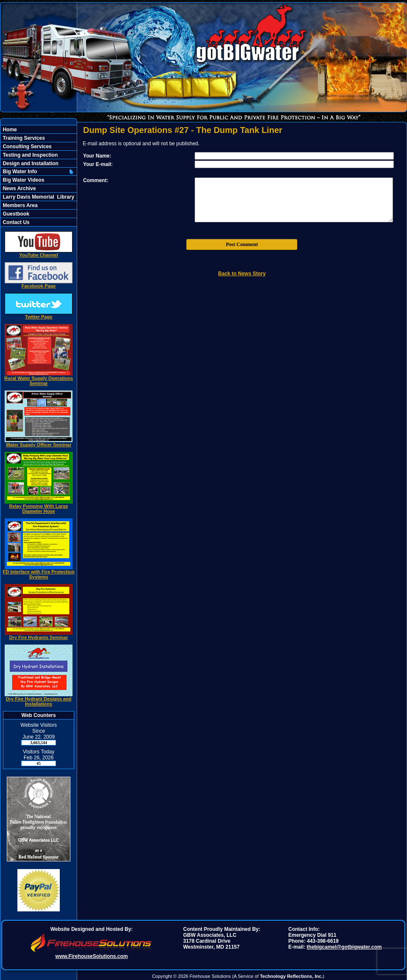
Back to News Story (242, 274)
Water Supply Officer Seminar (39, 443)
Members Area (20, 205)
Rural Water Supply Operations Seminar (39, 379)
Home (9, 130)
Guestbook (15, 214)
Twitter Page (39, 315)
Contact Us (15, 222)
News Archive (19, 188)
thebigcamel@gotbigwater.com (344, 947)
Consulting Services (26, 147)
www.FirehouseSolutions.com (92, 956)
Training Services (23, 138)
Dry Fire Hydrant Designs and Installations (39, 699)
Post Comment (242, 244)
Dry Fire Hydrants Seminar (39, 635)
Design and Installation (30, 163)
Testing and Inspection (29, 155)
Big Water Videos (23, 180)
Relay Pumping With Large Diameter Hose (39, 507)
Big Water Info (19, 172)
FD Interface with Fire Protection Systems (38, 572)
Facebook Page (39, 284)
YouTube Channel (39, 253)
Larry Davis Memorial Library (38, 197)
